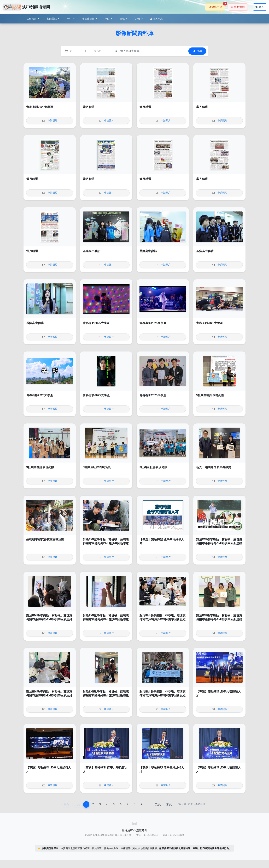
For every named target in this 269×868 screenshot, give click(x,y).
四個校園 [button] (32, 19)
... (149, 804)
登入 (260, 7)
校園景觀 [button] (52, 19)
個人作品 (156, 19)
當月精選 (89, 107)
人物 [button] (138, 19)
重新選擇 (238, 7)
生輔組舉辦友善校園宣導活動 (45, 539)
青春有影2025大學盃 (40, 107)
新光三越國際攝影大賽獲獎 (214, 467)
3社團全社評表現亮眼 (210, 395)
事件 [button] (70, 19)
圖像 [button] (123, 19)
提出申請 (217, 6)
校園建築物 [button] (89, 19)
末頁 (169, 804)
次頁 (158, 804)
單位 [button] (107, 19)
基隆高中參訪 (92, 251)
